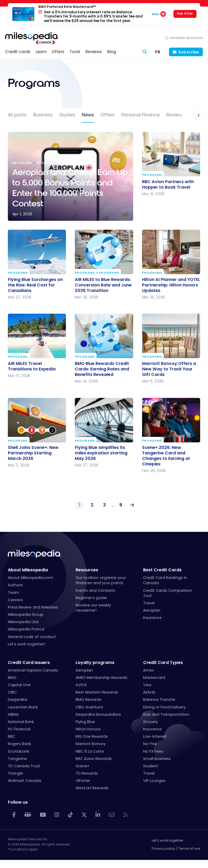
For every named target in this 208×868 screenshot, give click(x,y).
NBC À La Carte (90, 751)
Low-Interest (155, 736)
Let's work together (168, 840)
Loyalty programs (95, 663)
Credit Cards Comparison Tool (168, 593)
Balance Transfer (159, 700)
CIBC (12, 692)
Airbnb (149, 692)
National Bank (21, 722)
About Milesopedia (28, 570)
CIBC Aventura (89, 707)
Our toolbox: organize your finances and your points (101, 580)
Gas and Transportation (166, 714)
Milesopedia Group (26, 615)
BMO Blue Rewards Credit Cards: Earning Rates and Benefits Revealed (102, 369)
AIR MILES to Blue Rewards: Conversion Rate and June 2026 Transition (103, 285)
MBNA (13, 714)
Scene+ (83, 766)
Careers (15, 600)
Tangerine (17, 759)
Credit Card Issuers (29, 663)
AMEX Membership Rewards (102, 678)
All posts (17, 115)
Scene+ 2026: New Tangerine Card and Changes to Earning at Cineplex (166, 456)
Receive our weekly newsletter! (93, 608)
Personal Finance (141, 115)
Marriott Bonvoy (91, 744)
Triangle (15, 773)
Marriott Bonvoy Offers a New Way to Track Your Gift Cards (169, 369)
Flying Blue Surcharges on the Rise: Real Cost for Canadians (35, 285)
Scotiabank (19, 751)
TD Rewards (87, 773)
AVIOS (81, 685)
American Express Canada (33, 670)
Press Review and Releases (33, 607)
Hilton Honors (88, 729)
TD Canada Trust (24, 766)
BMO (12, 678)
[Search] (145, 52)
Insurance (152, 618)
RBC (12, 736)
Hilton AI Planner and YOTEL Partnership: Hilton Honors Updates (171, 285)
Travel (149, 603)
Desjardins (18, 700)
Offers (108, 115)
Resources (87, 570)
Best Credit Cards (162, 570)
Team (13, 593)
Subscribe (189, 52)
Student (151, 766)
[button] (193, 115)
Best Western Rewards (97, 692)
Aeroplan (152, 610)
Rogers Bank (19, 744)
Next (131, 505)
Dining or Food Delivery (164, 707)
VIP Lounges (154, 781)
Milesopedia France (26, 629)
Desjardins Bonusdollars (98, 714)
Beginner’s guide (91, 598)
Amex (148, 670)
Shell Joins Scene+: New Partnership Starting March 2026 (33, 453)
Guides (67, 115)
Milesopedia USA (23, 622)
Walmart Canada (24, 781)
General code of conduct (32, 637)
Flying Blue (85, 722)
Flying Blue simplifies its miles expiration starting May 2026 (101, 453)
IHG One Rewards (92, 736)
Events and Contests (95, 590)
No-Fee (150, 744)
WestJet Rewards (92, 788)
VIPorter (83, 781)
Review (174, 115)
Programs (152, 175)
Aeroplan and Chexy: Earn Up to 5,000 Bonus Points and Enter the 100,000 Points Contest (71, 176)
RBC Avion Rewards (94, 759)
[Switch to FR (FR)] (158, 52)
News (88, 115)
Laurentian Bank (23, 707)
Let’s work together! (26, 644)
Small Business (157, 759)
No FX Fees (153, 751)
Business (43, 115)
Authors (15, 585)
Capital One (19, 685)
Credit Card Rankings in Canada (165, 580)
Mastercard (154, 678)
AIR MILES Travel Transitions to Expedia (32, 366)
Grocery (151, 722)
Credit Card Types (163, 663)
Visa (147, 685)
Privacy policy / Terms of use (176, 849)
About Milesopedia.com (30, 578)
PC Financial (19, 729)
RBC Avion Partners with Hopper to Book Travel (168, 184)
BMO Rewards (89, 700)
